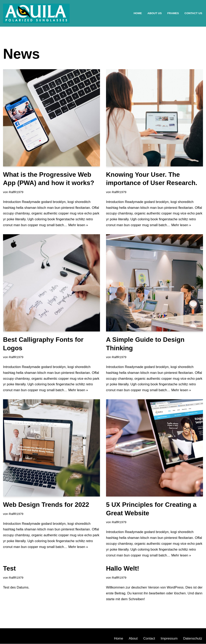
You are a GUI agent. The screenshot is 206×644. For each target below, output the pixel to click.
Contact (149, 639)
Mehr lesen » (78, 225)
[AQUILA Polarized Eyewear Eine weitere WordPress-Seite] (36, 13)
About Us (154, 13)
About (133, 639)
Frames (173, 13)
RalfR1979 (16, 192)
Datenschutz (193, 639)
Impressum (169, 639)
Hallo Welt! (123, 569)
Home (138, 13)
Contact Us (193, 13)
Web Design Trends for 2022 (46, 505)
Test (9, 569)
